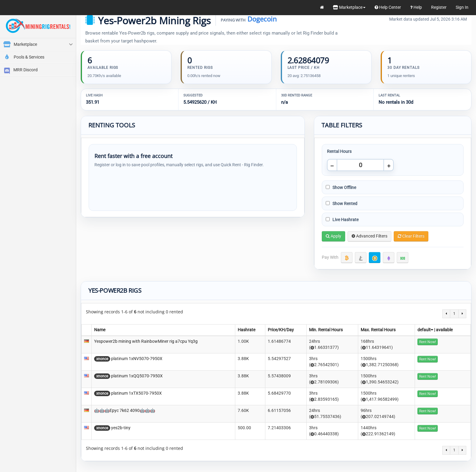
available (444, 330)
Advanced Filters (369, 236)
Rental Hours (339, 151)
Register (439, 7)
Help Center (388, 7)
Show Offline (341, 187)
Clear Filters (411, 236)
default (425, 330)
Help (416, 7)
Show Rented (342, 204)
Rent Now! (428, 342)
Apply (333, 236)
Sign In (462, 7)
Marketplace (349, 7)
